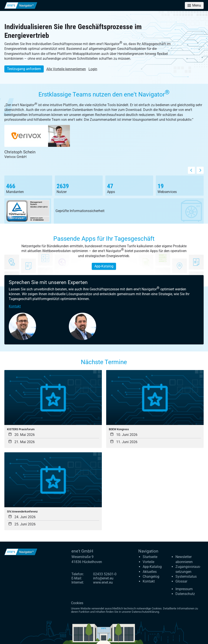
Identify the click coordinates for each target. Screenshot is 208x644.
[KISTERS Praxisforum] (53, 409)
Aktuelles (150, 572)
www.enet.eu (103, 582)
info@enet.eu (103, 578)
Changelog (151, 576)
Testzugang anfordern (24, 69)
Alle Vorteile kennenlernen (66, 69)
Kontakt (15, 306)
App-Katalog (104, 266)
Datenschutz (185, 594)
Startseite (150, 557)
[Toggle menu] (194, 5)
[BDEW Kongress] (155, 409)
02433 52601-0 (105, 574)
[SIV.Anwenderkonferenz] (53, 491)
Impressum (184, 589)
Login (93, 69)
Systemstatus (186, 576)
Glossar (181, 581)
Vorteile (148, 562)
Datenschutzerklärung (145, 612)
